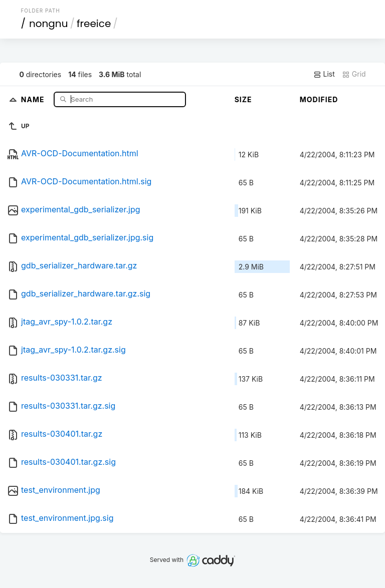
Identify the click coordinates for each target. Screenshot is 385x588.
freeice (94, 24)
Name (34, 99)
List (324, 74)
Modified (319, 99)
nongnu (49, 24)
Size (243, 99)
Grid (354, 74)
